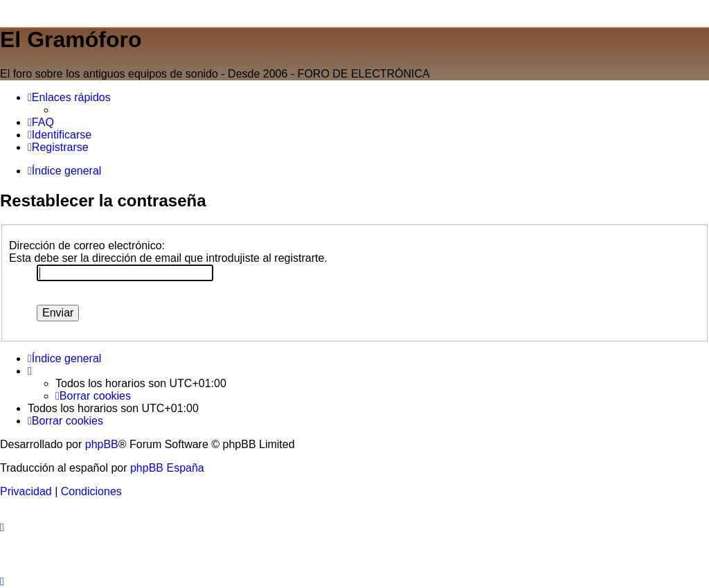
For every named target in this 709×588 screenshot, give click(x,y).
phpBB (102, 444)
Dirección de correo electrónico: (87, 246)
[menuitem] (41, 123)
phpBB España (167, 468)
